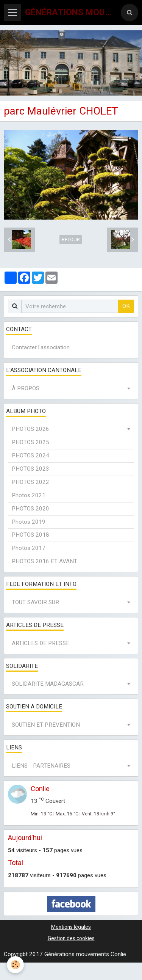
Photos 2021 (29, 495)
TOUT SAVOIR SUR (35, 602)
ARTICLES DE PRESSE (41, 643)
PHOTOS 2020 (30, 509)
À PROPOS (26, 388)
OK (126, 306)
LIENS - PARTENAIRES (41, 766)
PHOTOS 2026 (30, 429)
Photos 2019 (29, 522)
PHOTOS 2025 (30, 442)
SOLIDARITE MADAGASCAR (48, 684)
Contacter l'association (41, 347)
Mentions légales (71, 927)
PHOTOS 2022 (30, 482)
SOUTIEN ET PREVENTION (46, 725)
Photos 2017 (29, 548)
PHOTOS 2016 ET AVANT (44, 561)
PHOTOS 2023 (30, 469)
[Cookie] (15, 965)
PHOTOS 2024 (30, 455)
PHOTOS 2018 (30, 535)
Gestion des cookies (71, 938)
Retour (71, 240)
